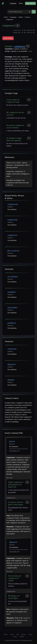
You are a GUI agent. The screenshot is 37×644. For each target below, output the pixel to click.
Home (6, 17)
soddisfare (12, 292)
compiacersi (12, 235)
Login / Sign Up (30, 3)
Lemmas (27, 17)
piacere (12, 441)
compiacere (20, 46)
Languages (13, 3)
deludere (11, 380)
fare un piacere (13, 251)
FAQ (18, 634)
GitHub (22, 637)
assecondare (12, 307)
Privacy (24, 634)
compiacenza (13, 204)
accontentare (13, 277)
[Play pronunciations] (18, 26)
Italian (21, 17)
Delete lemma (8, 38)
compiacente (12, 220)
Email (15, 637)
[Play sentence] (29, 100)
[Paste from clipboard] (30, 12)
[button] (34, 12)
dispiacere (12, 364)
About (21, 3)
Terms (30, 634)
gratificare (12, 323)
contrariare (12, 349)
